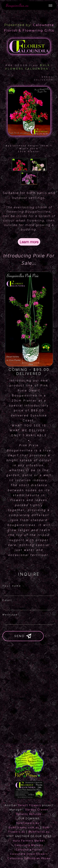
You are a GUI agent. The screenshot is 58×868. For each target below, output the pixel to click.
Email (7, 600)
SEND (23, 636)
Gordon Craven (37, 810)
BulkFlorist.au (39, 832)
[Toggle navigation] (50, 6)
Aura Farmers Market (29, 841)
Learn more (29, 242)
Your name (12, 586)
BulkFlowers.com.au (24, 827)
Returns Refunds (29, 814)
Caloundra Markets (29, 845)
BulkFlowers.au (28, 823)
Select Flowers (30, 805)
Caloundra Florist (29, 850)
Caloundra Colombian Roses (29, 858)
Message (10, 615)
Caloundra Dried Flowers (29, 854)
